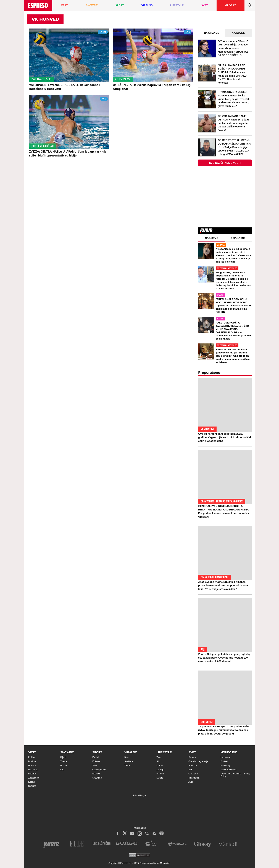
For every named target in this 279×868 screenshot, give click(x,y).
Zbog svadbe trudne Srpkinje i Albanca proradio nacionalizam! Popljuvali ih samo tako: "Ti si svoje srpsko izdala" (224, 585)
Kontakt (224, 761)
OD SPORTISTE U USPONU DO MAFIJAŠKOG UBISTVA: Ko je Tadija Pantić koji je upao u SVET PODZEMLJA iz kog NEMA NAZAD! (234, 147)
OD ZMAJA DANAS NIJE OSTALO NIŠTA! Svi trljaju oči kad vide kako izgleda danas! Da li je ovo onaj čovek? (233, 123)
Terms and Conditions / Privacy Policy (235, 775)
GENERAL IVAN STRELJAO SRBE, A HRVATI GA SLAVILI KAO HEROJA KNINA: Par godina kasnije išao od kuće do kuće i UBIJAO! (224, 511)
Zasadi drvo (34, 778)
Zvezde (64, 761)
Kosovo (32, 782)
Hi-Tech (160, 774)
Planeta (192, 757)
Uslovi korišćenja (228, 770)
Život (159, 757)
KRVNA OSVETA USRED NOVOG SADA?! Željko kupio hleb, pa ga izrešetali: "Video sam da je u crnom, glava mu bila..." (234, 99)
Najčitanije (212, 33)
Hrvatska (193, 766)
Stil (158, 761)
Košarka (96, 761)
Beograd (32, 774)
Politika (32, 757)
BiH (190, 770)
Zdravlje (160, 770)
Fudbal (96, 757)
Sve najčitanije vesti (225, 163)
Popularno (238, 238)
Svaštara (129, 761)
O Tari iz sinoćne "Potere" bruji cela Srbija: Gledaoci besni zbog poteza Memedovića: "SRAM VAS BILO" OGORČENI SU (233, 48)
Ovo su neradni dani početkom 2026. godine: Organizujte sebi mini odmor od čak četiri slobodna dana (225, 437)
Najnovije (238, 33)
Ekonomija (33, 770)
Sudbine (32, 786)
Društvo (32, 761)
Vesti (32, 752)
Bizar (127, 757)
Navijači (96, 774)
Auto (191, 782)
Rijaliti (63, 757)
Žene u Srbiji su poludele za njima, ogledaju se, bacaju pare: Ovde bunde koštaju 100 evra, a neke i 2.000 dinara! (225, 658)
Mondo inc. (229, 752)
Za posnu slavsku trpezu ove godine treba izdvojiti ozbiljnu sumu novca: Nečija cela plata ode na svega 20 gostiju (224, 730)
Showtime (97, 778)
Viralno (131, 752)
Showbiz (67, 752)
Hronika (32, 766)
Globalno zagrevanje (198, 761)
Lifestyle (164, 752)
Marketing (225, 766)
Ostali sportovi (99, 770)
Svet (192, 752)
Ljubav (160, 766)
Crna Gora (193, 774)
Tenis (95, 766)
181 (103, 33)
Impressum (226, 757)
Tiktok (127, 766)
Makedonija (194, 778)
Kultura (160, 778)
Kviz (62, 770)
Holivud (64, 766)
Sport (97, 752)
